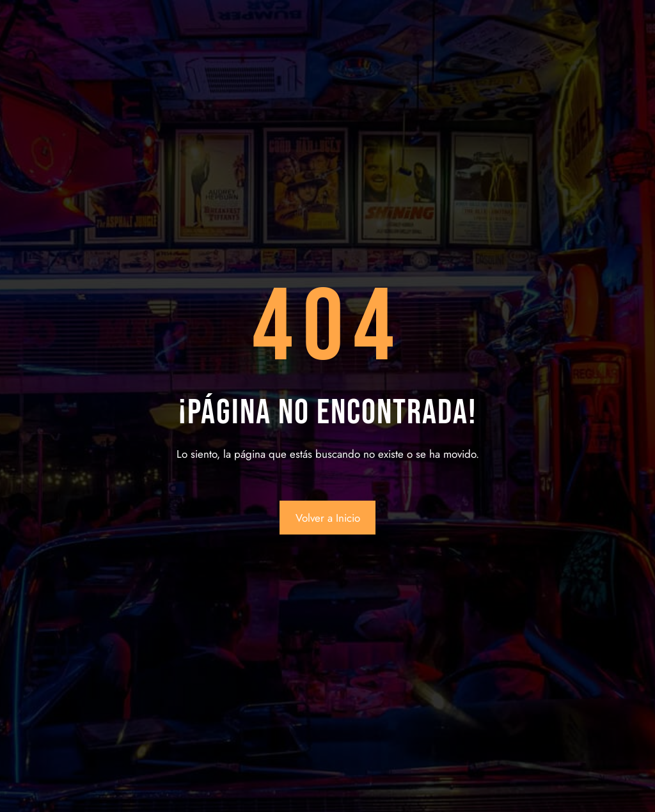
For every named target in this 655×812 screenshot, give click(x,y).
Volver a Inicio (328, 518)
